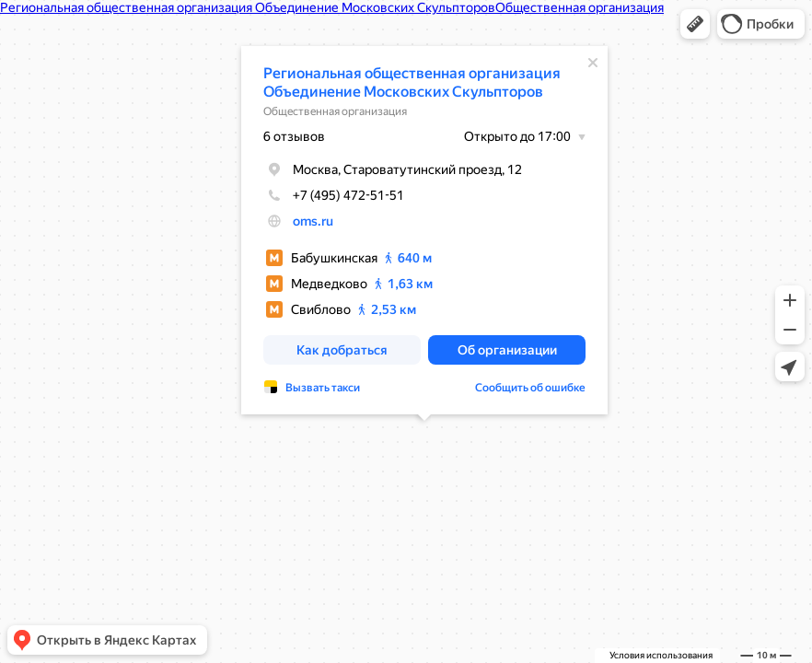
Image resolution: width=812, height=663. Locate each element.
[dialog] (424, 230)
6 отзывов (294, 136)
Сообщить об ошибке (530, 388)
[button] (695, 24)
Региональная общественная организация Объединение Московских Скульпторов (412, 82)
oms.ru (313, 221)
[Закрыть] (593, 63)
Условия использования (661, 655)
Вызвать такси (323, 388)
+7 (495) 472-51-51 (334, 195)
